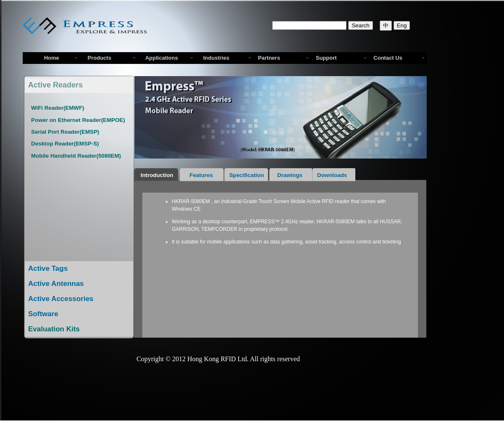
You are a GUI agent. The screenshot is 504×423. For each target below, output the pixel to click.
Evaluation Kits (54, 329)
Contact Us (388, 58)
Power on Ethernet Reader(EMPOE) (78, 120)
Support (326, 58)
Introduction (157, 175)
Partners (269, 58)
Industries (215, 58)
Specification (247, 175)
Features (202, 175)
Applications (160, 58)
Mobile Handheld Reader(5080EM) (76, 156)
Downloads (334, 175)
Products (98, 58)
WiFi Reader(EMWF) (58, 108)
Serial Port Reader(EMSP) (65, 132)
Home (52, 58)
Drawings (291, 175)
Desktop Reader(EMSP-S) (65, 144)
